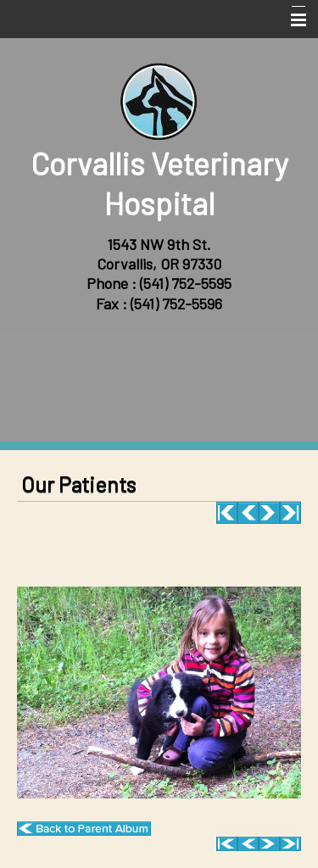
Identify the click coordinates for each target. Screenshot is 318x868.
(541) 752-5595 (186, 283)
